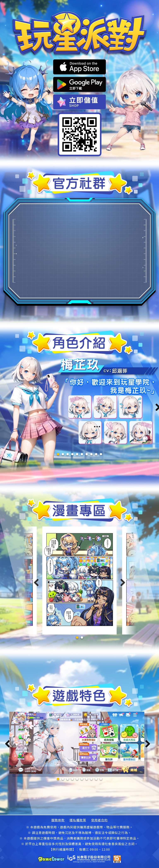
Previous (9, 744)
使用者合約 (99, 820)
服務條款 (58, 820)
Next (146, 744)
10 (101, 454)
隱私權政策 (78, 820)
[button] (77, 637)
